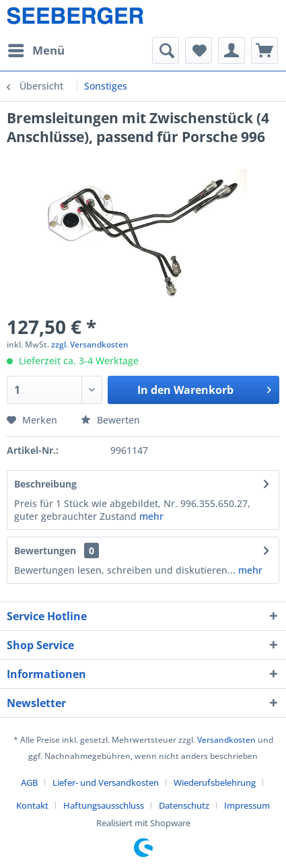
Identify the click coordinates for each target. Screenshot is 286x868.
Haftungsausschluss (104, 805)
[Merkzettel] (199, 51)
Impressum (247, 805)
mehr (151, 516)
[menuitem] (36, 51)
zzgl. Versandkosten (90, 344)
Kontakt (32, 805)
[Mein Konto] (231, 51)
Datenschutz (184, 805)
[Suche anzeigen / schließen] (166, 51)
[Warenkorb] (264, 51)
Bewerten (110, 420)
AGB (29, 782)
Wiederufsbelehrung (215, 782)
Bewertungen (45, 550)
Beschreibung (45, 484)
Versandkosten (226, 740)
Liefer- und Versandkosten (106, 782)
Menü (36, 49)
